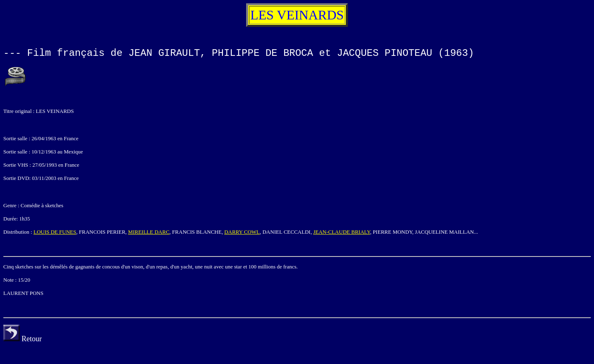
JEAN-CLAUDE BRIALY (341, 232)
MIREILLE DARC (149, 232)
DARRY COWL (242, 232)
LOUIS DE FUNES (55, 232)
